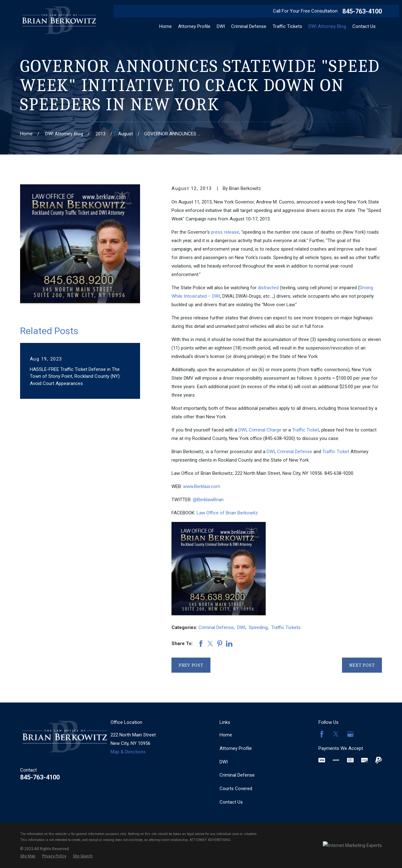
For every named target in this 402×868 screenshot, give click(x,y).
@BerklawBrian (208, 500)
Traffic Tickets (286, 627)
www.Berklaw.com (202, 486)
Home (226, 735)
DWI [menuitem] (221, 26)
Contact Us (231, 802)
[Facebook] (322, 734)
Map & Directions (128, 752)
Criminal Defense (295, 452)
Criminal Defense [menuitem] (249, 26)
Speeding (258, 627)
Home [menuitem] (166, 26)
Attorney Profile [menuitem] (194, 26)
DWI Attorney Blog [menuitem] (327, 26)
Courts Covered (236, 789)
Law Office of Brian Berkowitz (227, 513)
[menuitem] (28, 856)
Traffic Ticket (306, 430)
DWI (242, 430)
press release (225, 232)
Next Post (362, 665)
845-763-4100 (362, 11)
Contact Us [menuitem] (364, 26)
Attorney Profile (236, 748)
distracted (268, 288)
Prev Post (191, 665)
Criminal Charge (265, 430)
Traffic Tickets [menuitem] (287, 26)
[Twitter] (336, 734)
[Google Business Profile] (350, 734)
